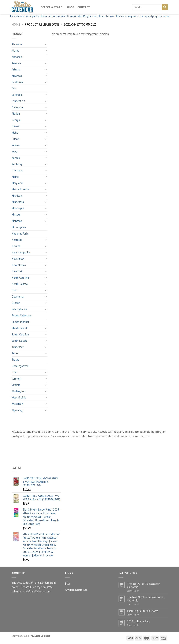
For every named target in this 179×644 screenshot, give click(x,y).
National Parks (20, 233)
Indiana (16, 145)
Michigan (17, 196)
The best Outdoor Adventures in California (146, 599)
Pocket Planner (20, 322)
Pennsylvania (19, 309)
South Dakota (20, 341)
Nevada (16, 246)
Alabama (17, 44)
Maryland (17, 183)
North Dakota (20, 284)
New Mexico (19, 265)
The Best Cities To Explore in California (144, 585)
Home (16, 24)
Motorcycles (19, 227)
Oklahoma (18, 297)
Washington (18, 391)
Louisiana (17, 170)
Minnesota (18, 202)
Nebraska (17, 240)
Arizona (16, 69)
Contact (84, 7)
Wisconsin (17, 404)
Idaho (15, 133)
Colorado (17, 95)
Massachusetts (20, 189)
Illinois (16, 139)
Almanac (17, 57)
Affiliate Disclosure (76, 590)
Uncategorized (20, 366)
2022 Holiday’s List (138, 621)
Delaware (17, 107)
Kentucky (17, 164)
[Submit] (165, 7)
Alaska (15, 51)
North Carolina (20, 278)
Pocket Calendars (22, 315)
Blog (71, 7)
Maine (15, 177)
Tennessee (18, 347)
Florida (16, 114)
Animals (16, 63)
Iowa (14, 151)
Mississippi (18, 208)
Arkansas (17, 76)
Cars (14, 88)
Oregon (16, 303)
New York (17, 271)
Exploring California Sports (143, 611)
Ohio (14, 290)
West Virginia (19, 397)
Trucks (15, 360)
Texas (15, 353)
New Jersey (18, 259)
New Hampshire (21, 252)
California (17, 82)
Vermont (16, 379)
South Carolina (20, 334)
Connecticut (18, 101)
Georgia (16, 120)
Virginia (16, 385)
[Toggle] (46, 44)
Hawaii (16, 126)
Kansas (16, 158)
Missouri (16, 214)
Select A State (53, 7)
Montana (17, 221)
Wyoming (17, 410)
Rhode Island (19, 328)
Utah (14, 372)
